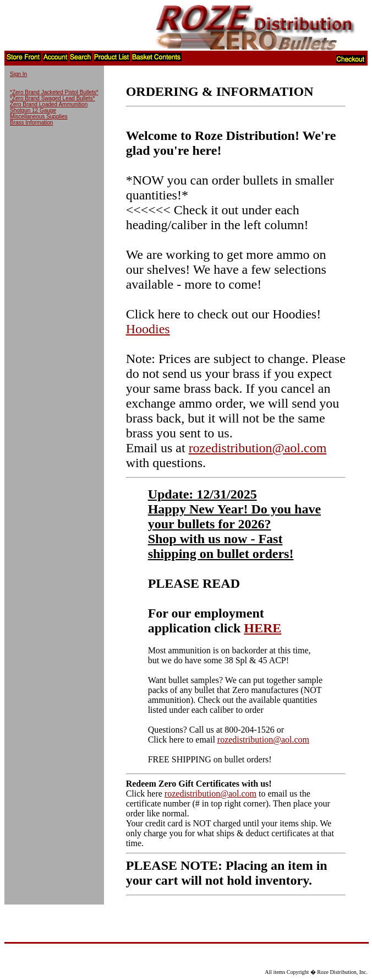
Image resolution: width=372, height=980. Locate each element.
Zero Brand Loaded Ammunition (49, 104)
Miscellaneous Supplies (39, 117)
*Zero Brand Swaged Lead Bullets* (53, 98)
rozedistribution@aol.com (258, 448)
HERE (262, 628)
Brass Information (31, 123)
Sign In (18, 74)
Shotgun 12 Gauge (33, 110)
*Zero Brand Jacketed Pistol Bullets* (54, 92)
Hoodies (148, 329)
